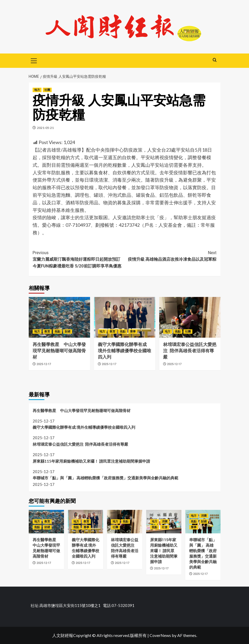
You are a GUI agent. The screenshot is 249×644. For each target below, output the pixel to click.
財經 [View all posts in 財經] (68, 332)
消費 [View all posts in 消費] (165, 521)
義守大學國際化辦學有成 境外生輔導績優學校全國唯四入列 (124, 351)
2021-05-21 (45, 128)
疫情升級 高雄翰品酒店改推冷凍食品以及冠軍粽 (171, 256)
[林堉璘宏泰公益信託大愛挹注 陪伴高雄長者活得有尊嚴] (190, 317)
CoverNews (160, 635)
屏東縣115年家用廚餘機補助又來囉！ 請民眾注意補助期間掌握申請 (91, 461)
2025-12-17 (44, 364)
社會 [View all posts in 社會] (165, 527)
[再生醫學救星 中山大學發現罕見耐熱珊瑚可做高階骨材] (59, 317)
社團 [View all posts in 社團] (47, 90)
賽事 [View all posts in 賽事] (133, 332)
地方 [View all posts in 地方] (37, 90)
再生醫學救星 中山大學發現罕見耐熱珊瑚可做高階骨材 (59, 351)
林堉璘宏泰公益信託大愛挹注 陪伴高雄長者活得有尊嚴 (190, 351)
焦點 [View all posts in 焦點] (57, 332)
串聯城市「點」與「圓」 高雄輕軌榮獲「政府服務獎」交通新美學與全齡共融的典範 (105, 478)
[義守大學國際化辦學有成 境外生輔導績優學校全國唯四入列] (125, 317)
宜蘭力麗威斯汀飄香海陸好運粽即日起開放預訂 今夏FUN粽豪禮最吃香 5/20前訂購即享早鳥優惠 (79, 259)
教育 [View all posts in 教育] (47, 332)
